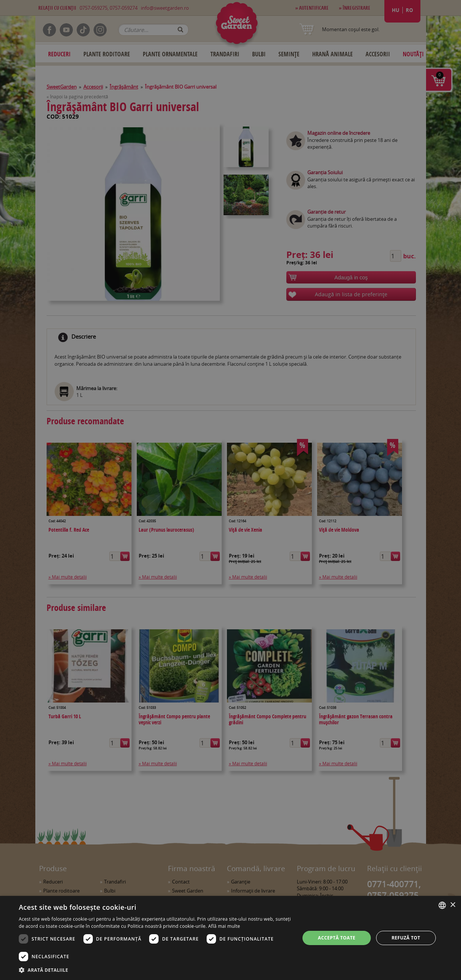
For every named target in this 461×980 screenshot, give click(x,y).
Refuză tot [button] (406, 938)
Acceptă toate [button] (337, 938)
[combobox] (442, 905)
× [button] (453, 905)
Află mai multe (224, 926)
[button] (155, 970)
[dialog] (230, 938)
